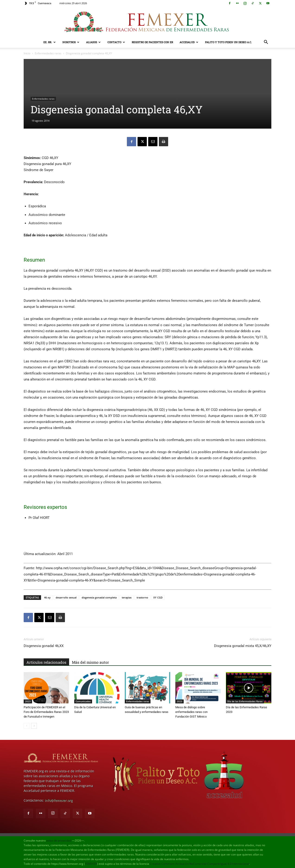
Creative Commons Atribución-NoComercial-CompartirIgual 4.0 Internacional (199, 864)
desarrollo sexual (66, 597)
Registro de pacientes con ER (152, 42)
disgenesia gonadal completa (99, 597)
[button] (266, 43)
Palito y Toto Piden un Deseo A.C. (228, 42)
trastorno (142, 597)
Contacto (116, 42)
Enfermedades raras (48, 53)
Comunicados (83, 701)
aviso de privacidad (59, 840)
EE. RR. (50, 42)
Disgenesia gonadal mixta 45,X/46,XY (243, 646)
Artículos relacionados (46, 662)
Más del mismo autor (90, 662)
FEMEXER (91, 864)
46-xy (47, 597)
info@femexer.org (59, 800)
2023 (28, 701)
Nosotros (71, 42)
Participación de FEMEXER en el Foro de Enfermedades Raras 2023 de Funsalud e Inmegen (46, 712)
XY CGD (158, 597)
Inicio (27, 53)
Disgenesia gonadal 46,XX (44, 646)
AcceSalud (189, 42)
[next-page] (34, 726)
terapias (127, 597)
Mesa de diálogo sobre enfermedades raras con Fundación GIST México (191, 712)
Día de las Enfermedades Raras (245, 701)
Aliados (93, 42)
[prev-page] (27, 726)
